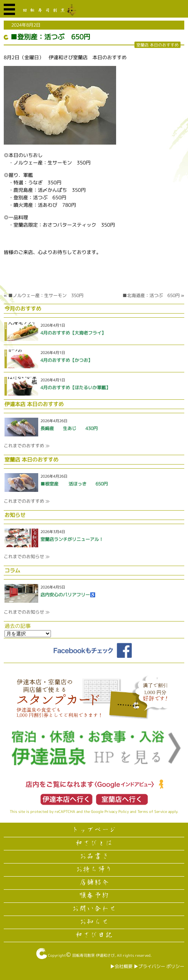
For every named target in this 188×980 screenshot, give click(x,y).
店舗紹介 (94, 883)
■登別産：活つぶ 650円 (50, 37)
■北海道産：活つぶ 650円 (151, 295)
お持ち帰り (94, 869)
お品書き (94, 856)
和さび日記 (94, 935)
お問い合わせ (94, 909)
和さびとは (94, 843)
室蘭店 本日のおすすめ (157, 45)
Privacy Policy (117, 811)
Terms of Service (152, 811)
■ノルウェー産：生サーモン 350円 (46, 295)
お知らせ (94, 922)
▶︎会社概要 (121, 966)
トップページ (94, 830)
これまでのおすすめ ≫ (27, 446)
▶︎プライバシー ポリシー (159, 966)
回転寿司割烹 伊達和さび (93, 955)
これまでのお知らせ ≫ (27, 556)
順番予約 (94, 896)
